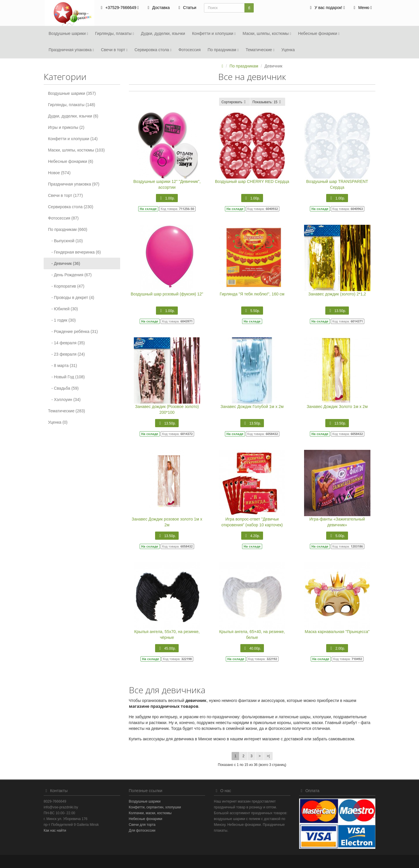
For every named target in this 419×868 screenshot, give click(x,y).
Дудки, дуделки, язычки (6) (73, 116)
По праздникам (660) (68, 229)
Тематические (260, 50)
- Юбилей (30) (63, 309)
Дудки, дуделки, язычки (163, 33)
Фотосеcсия (189, 50)
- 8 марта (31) (63, 366)
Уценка (288, 50)
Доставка (158, 8)
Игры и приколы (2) (66, 127)
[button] (326, 8)
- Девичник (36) (64, 263)
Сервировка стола (153, 50)
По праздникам (223, 50)
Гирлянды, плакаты (115, 33)
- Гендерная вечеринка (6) (74, 252)
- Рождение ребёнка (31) (73, 331)
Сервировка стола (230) (71, 207)
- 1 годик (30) (62, 320)
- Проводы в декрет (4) (71, 297)
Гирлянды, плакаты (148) (72, 105)
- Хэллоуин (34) (64, 400)
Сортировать (235, 102)
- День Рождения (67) (70, 275)
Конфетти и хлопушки (214, 33)
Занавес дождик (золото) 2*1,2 (337, 294)
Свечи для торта (142, 825)
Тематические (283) (66, 411)
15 (268, 102)
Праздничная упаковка (71, 50)
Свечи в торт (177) (65, 195)
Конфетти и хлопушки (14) (73, 139)
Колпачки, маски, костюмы (150, 813)
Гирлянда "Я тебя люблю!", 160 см (252, 294)
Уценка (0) (58, 422)
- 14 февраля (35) (66, 343)
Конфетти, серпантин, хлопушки (155, 807)
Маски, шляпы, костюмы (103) (76, 150)
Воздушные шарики (68, 33)
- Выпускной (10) (65, 241)
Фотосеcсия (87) (63, 218)
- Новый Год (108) (66, 377)
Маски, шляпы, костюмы (267, 33)
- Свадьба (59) (63, 388)
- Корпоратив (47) (66, 286)
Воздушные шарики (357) (72, 93)
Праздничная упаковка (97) (74, 184)
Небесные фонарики (319, 33)
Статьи (186, 8)
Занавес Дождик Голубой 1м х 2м (252, 407)
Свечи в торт (114, 50)
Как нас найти (55, 830)
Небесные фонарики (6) (71, 161)
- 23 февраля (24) (66, 354)
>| (268, 756)
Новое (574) (59, 173)
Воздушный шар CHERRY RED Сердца (252, 181)
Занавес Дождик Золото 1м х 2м (337, 407)
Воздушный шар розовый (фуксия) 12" (167, 294)
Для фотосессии (142, 830)
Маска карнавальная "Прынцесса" (337, 632)
